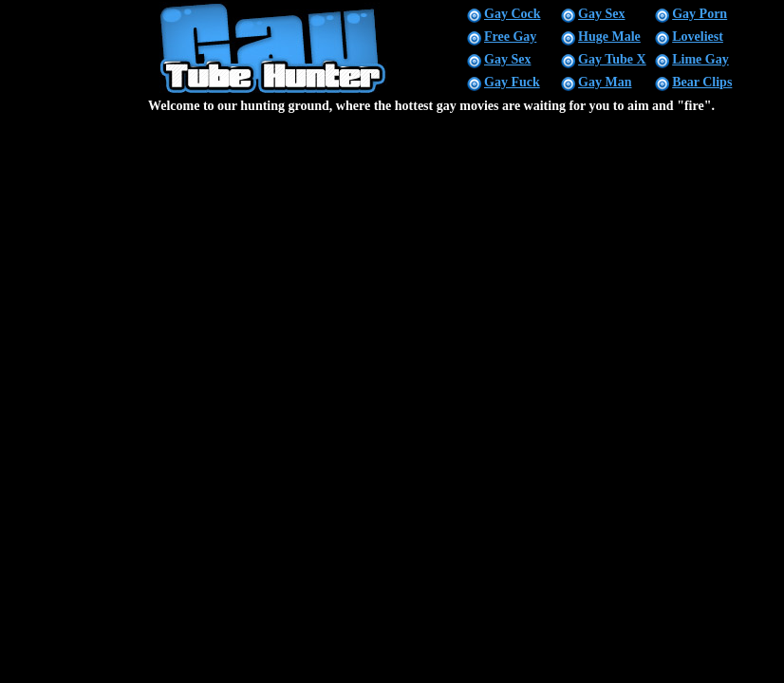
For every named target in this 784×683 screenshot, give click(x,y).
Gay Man (605, 82)
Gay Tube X (612, 59)
